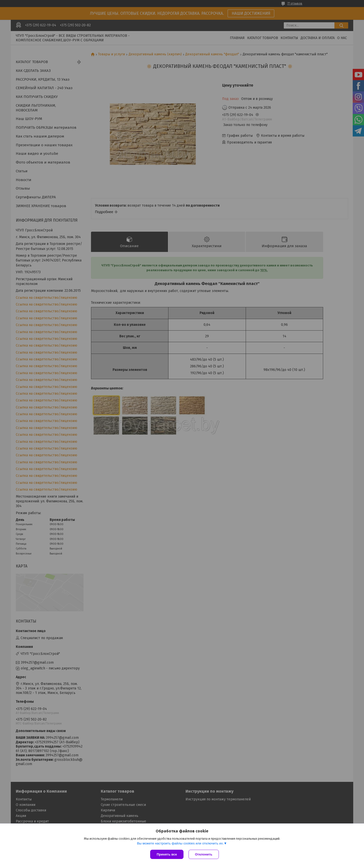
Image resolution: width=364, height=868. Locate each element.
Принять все (167, 854)
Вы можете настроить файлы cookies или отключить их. (180, 843)
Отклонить (204, 854)
